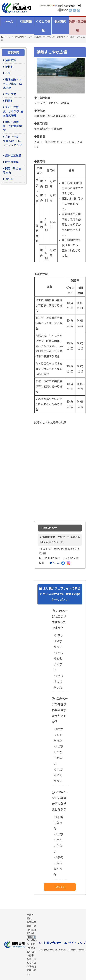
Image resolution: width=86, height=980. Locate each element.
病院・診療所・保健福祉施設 (12, 126)
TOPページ (6, 37)
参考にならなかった (58, 866)
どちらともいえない (58, 662)
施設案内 (19, 37)
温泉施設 (11, 60)
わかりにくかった (58, 775)
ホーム (9, 22)
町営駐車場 (12, 162)
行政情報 (26, 22)
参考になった (58, 823)
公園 (8, 73)
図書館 (9, 101)
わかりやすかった (58, 735)
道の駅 (9, 179)
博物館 (9, 67)
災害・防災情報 (77, 26)
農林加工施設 (13, 156)
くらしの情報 (43, 26)
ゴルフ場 (11, 94)
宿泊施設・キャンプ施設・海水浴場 (12, 84)
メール (56, 563)
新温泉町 (16, 8)
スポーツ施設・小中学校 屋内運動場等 (47, 37)
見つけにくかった (58, 682)
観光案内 (60, 22)
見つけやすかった (58, 641)
